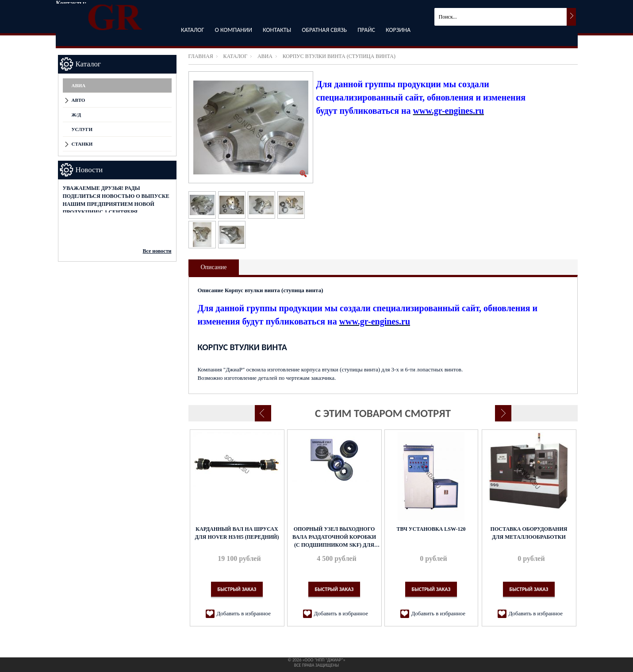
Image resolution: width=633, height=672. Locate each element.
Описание (214, 267)
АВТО (79, 100)
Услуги (82, 129)
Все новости (157, 251)
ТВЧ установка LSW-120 (431, 529)
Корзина (398, 30)
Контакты (277, 30)
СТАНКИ (82, 144)
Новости (89, 170)
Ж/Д (77, 115)
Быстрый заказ (237, 589)
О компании (234, 30)
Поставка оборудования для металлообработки (529, 533)
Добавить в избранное (244, 613)
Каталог (193, 30)
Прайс (366, 30)
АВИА (265, 56)
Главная (201, 56)
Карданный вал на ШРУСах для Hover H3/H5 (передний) (237, 533)
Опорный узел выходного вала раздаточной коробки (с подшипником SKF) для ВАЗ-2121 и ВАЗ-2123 (334, 537)
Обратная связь (324, 30)
